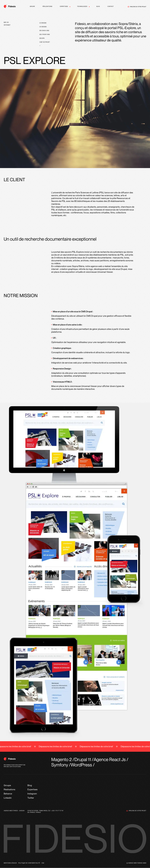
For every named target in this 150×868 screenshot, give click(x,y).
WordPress (81, 765)
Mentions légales (10, 863)
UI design (43, 23)
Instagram (32, 794)
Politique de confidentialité (29, 863)
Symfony (60, 765)
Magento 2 (62, 759)
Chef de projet (45, 42)
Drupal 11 (83, 759)
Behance (8, 794)
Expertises (64, 7)
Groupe (32, 7)
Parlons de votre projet (137, 7)
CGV (43, 863)
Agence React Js (110, 759)
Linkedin (8, 798)
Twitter (31, 798)
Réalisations (47, 7)
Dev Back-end (44, 31)
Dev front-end (45, 35)
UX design (43, 27)
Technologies (82, 7)
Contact (111, 7)
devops (42, 38)
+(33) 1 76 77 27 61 (57, 811)
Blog (98, 7)
